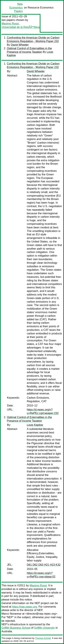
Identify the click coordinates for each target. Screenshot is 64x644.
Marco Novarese (11, 614)
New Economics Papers (16, 8)
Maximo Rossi (10, 24)
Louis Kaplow (35, 425)
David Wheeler (20, 45)
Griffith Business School (16, 628)
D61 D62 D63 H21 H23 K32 (44, 565)
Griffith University (45, 628)
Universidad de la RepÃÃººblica (21, 27)
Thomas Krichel (43, 638)
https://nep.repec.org (24, 607)
